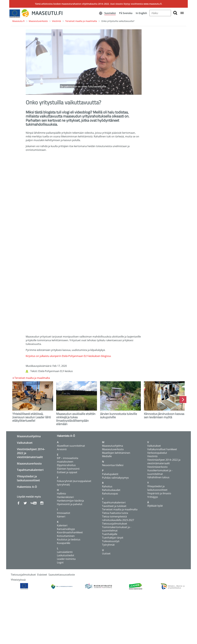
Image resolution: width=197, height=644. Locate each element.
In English (141, 13)
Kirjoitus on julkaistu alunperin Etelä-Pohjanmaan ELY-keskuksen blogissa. (68, 356)
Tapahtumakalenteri (30, 470)
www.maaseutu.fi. (153, 4)
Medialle (107, 456)
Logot (60, 562)
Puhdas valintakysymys (115, 478)
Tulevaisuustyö (111, 541)
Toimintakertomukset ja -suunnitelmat (117, 529)
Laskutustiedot (66, 555)
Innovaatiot (64, 513)
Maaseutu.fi (18, 21)
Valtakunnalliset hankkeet (162, 449)
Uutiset (106, 553)
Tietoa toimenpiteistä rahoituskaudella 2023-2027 (118, 518)
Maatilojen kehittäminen (116, 453)
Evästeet (42, 575)
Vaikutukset (25, 443)
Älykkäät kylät (155, 506)
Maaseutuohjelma (29, 436)
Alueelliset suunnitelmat (71, 446)
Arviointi (62, 449)
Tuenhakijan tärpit (113, 538)
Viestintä (56, 21)
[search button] (175, 13)
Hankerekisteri (65, 497)
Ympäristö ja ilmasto (159, 493)
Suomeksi (110, 13)
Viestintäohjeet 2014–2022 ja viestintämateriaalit (164, 462)
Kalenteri (62, 525)
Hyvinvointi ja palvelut (70, 504)
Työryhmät (108, 545)
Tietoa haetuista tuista (115, 513)
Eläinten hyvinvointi (68, 469)
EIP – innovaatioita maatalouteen (68, 460)
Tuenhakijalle (110, 534)
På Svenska (126, 13)
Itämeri (61, 516)
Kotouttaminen (66, 536)
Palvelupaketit (110, 474)
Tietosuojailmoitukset (115, 524)
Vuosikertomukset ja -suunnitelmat (160, 472)
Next (183, 400)
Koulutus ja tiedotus (69, 539)
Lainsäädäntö (65, 552)
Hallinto (61, 494)
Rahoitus (107, 486)
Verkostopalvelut (157, 453)
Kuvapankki (64, 543)
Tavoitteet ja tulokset (114, 506)
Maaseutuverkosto (38, 21)
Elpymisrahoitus (66, 465)
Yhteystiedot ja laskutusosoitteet (28, 478)
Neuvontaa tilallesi (113, 465)
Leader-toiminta (66, 559)
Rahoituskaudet (111, 490)
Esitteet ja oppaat (67, 472)
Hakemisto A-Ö (27, 487)
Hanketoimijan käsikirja (70, 501)
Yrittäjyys (153, 497)
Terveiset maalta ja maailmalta (81, 21)
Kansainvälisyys (66, 529)
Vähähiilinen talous (158, 477)
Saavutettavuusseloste (62, 575)
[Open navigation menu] (182, 13)
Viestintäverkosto (157, 467)
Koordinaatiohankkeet (70, 532)
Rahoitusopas (110, 494)
